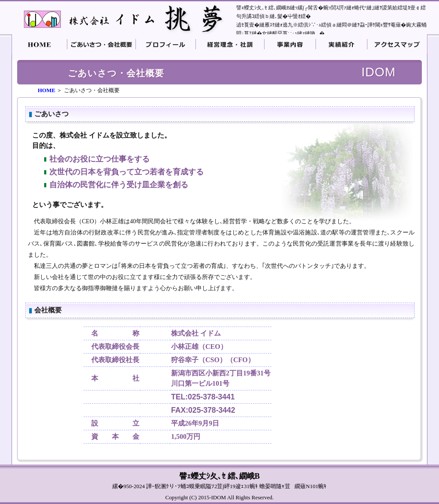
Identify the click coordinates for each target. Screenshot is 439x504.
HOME (47, 90)
